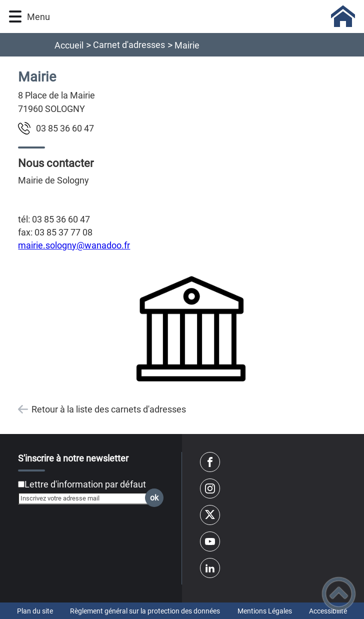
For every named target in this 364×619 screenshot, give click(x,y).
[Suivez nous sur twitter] (210, 515)
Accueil (69, 45)
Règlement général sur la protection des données (145, 611)
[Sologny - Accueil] (205, 16)
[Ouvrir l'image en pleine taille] (191, 329)
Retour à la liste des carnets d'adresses (109, 409)
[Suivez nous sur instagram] (210, 488)
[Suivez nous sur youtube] (210, 541)
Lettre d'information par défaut (85, 484)
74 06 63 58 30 (65, 128)
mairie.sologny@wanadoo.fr (74, 245)
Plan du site (35, 611)
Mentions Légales (265, 611)
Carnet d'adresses (129, 45)
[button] (15, 17)
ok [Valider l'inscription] (154, 498)
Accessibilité (328, 611)
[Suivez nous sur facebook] (210, 462)
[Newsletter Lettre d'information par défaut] (21, 484)
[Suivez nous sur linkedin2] (210, 568)
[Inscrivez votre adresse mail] (86, 498)
